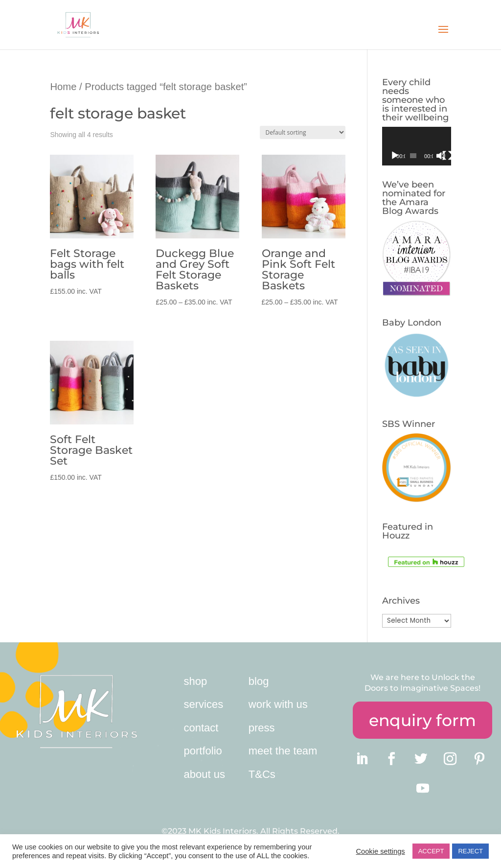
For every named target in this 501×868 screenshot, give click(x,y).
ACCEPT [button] (431, 851)
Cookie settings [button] (380, 851)
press (262, 728)
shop (196, 681)
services (204, 704)
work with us (278, 704)
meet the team (283, 751)
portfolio (203, 751)
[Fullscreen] (447, 156)
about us (205, 774)
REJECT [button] (470, 851)
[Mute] (441, 156)
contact (201, 728)
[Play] (395, 156)
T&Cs (262, 774)
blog (259, 681)
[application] (417, 146)
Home (63, 87)
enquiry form (422, 720)
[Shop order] (303, 132)
